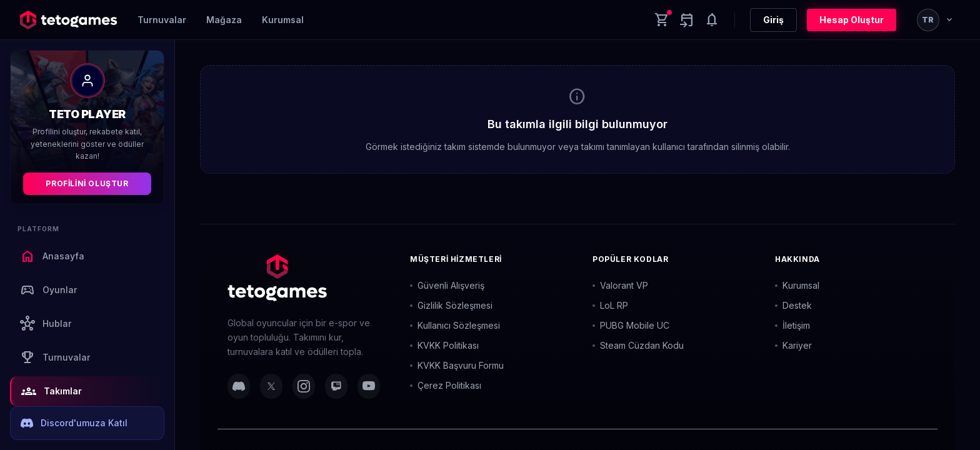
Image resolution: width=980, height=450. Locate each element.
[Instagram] (304, 386)
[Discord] (239, 386)
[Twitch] (336, 386)
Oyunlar (48, 290)
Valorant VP (620, 285)
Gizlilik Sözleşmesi (451, 305)
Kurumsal (283, 20)
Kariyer (793, 345)
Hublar (46, 324)
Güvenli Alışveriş (447, 285)
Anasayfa (52, 256)
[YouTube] (369, 386)
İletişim (792, 325)
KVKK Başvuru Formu (457, 365)
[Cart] (662, 20)
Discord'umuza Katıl (74, 423)
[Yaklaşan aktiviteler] (687, 20)
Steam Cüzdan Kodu (638, 345)
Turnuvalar (162, 20)
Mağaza (224, 20)
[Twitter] (271, 386)
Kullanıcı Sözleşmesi (455, 325)
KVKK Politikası (444, 345)
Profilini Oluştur (87, 183)
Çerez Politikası (446, 385)
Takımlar (52, 391)
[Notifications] (712, 20)
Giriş (773, 20)
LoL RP (610, 305)
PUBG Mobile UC (631, 325)
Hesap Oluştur (852, 20)
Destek (793, 305)
